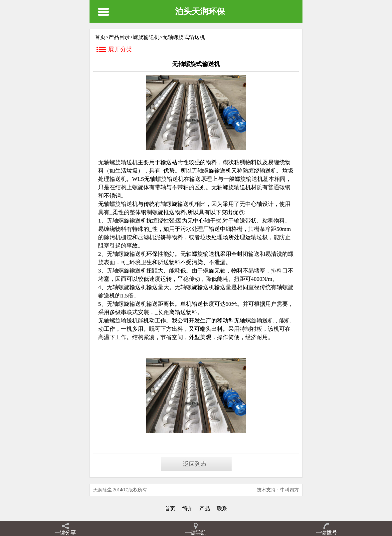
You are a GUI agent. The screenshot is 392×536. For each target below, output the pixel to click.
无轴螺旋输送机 (254, 321)
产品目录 (119, 37)
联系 (222, 509)
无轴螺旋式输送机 (184, 37)
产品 (205, 509)
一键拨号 (326, 533)
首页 (170, 509)
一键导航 (196, 533)
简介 (187, 509)
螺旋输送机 (146, 37)
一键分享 (65, 533)
